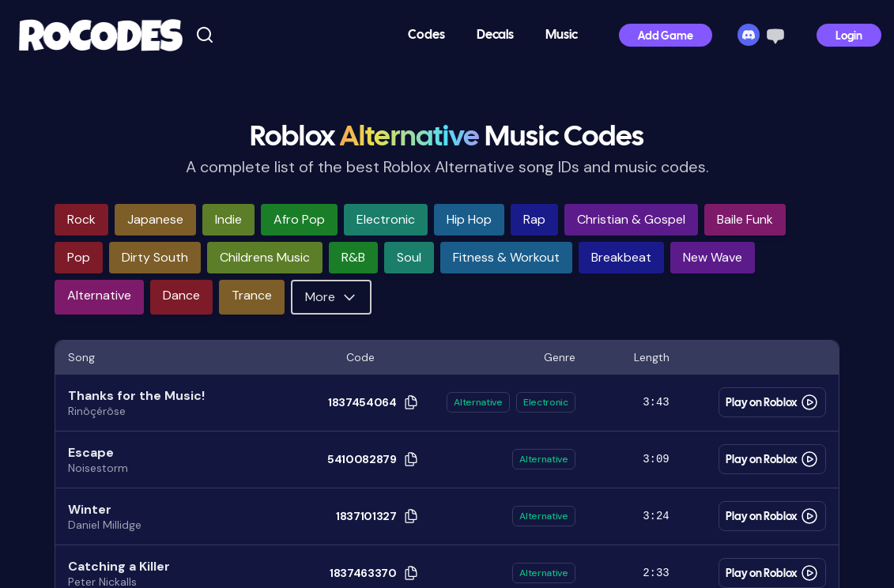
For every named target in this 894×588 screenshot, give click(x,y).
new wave (713, 257)
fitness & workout (506, 257)
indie (228, 219)
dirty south (155, 257)
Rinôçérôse (97, 411)
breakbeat (621, 257)
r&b (353, 257)
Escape (91, 452)
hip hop (469, 219)
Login (849, 37)
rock (81, 219)
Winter (90, 509)
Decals (495, 35)
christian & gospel (631, 219)
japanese (155, 219)
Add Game (666, 37)
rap (534, 219)
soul (409, 257)
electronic (386, 219)
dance (181, 295)
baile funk (745, 219)
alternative (99, 295)
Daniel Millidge (105, 525)
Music (562, 35)
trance (252, 295)
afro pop (299, 219)
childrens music (265, 257)
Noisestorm (98, 468)
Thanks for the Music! (136, 396)
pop (79, 257)
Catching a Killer (119, 566)
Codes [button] (426, 35)
